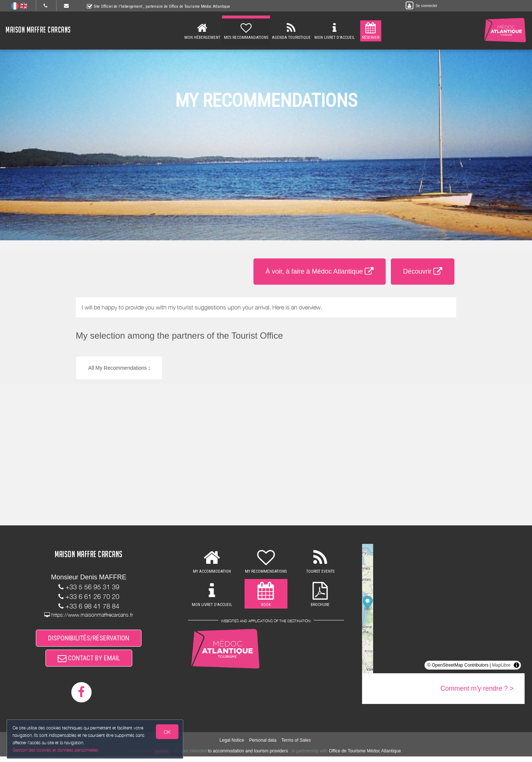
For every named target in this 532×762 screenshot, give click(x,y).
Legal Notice (232, 745)
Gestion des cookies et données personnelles (56, 750)
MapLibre (501, 665)
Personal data (263, 745)
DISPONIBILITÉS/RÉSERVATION (89, 639)
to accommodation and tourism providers (248, 756)
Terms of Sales (296, 745)
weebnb (161, 757)
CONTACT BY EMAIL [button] (89, 662)
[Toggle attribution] (516, 665)
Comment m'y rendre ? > (477, 688)
